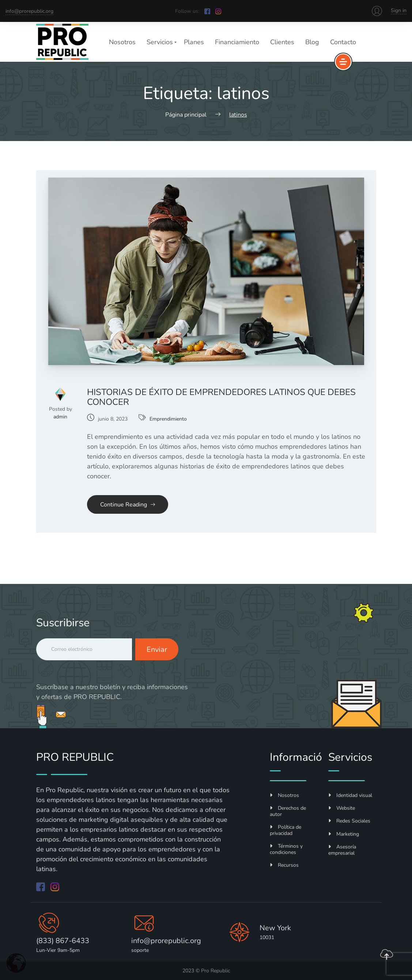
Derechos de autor (288, 811)
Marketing (344, 834)
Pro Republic (216, 971)
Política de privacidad (286, 830)
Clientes (282, 42)
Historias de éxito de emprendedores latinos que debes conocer (221, 397)
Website (342, 808)
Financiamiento (237, 42)
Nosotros (122, 42)
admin (60, 417)
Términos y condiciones (286, 849)
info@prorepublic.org (29, 11)
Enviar (157, 649)
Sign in (399, 10)
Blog (312, 42)
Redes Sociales (349, 821)
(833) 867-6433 (63, 941)
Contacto (343, 42)
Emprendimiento (168, 419)
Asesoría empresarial (342, 850)
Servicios (160, 42)
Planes (194, 42)
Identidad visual (350, 795)
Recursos (284, 865)
